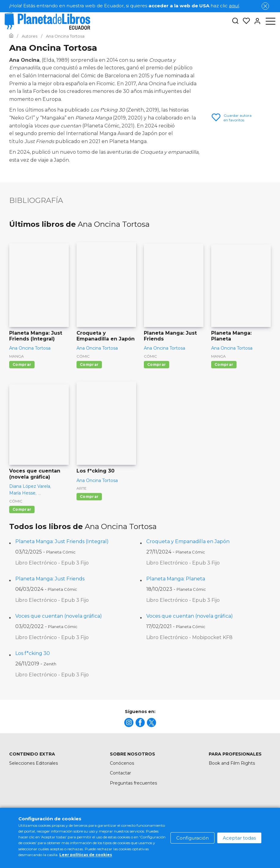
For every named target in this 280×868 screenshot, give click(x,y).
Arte (82, 488)
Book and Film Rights (232, 763)
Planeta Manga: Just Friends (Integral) (62, 541)
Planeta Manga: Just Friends (50, 579)
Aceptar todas (239, 838)
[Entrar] (256, 21)
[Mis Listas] (245, 21)
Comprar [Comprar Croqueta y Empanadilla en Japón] (89, 364)
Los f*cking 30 (33, 653)
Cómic (83, 356)
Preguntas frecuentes (133, 783)
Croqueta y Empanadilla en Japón (188, 541)
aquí (234, 6)
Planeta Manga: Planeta (176, 579)
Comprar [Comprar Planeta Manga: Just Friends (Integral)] (22, 364)
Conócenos (122, 763)
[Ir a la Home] (11, 36)
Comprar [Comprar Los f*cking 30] (89, 497)
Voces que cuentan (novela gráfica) (59, 616)
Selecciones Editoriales (34, 763)
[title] (129, 723)
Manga (17, 356)
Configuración (192, 838)
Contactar (120, 773)
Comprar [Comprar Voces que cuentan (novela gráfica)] (22, 509)
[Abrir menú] (271, 21)
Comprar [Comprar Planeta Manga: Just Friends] (157, 364)
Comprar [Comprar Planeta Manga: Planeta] (224, 364)
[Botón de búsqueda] (235, 21)
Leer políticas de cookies (86, 855)
